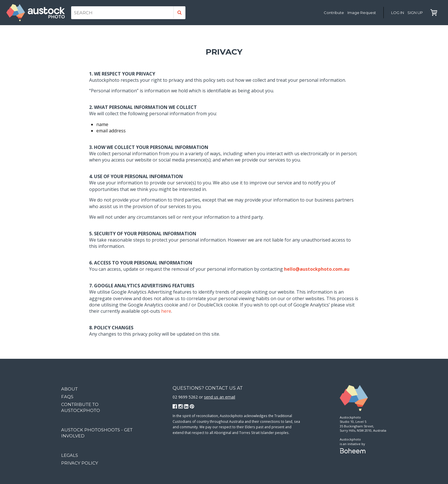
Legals (70, 455)
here (166, 311)
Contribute (334, 13)
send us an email (220, 397)
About (69, 389)
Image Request (362, 13)
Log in (398, 13)
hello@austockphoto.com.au (317, 269)
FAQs (67, 397)
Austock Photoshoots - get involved (97, 433)
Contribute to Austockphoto (81, 407)
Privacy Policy (80, 463)
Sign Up (415, 13)
